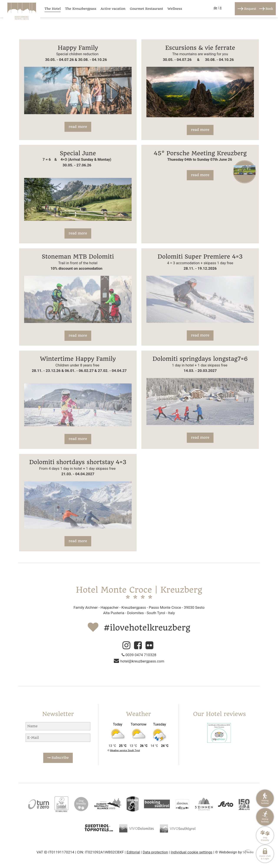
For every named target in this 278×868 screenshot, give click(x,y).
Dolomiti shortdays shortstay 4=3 (78, 462)
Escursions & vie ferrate (200, 48)
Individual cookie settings (192, 852)
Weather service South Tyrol (125, 750)
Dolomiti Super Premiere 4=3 (200, 257)
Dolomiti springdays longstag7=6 (200, 359)
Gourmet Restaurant (146, 9)
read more (78, 127)
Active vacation (113, 9)
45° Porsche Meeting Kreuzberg (200, 153)
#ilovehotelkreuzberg (147, 628)
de (215, 8)
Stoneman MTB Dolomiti (78, 257)
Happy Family (78, 48)
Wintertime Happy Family (78, 359)
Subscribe (58, 758)
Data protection (155, 852)
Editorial (133, 852)
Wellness (175, 9)
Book (269, 9)
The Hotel (53, 9)
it (221, 8)
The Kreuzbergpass (81, 9)
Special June (78, 153)
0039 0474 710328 (139, 655)
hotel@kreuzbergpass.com (139, 661)
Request (250, 9)
